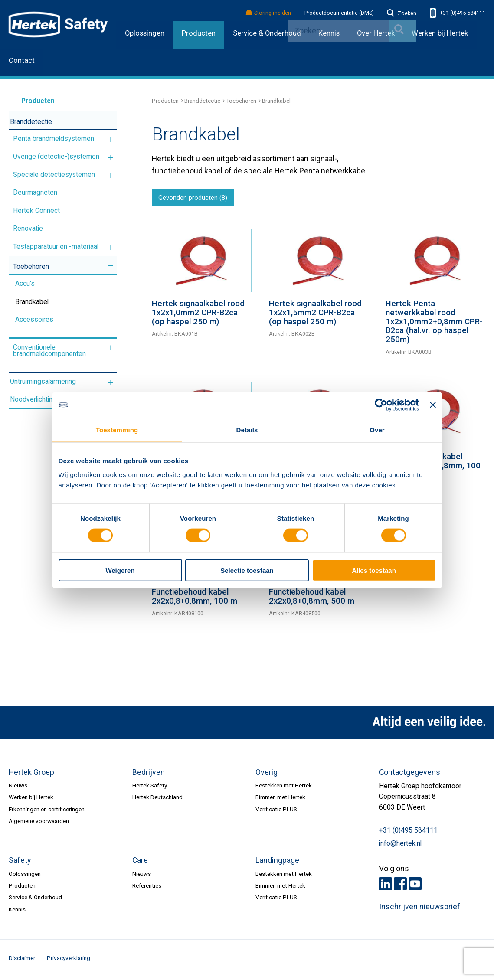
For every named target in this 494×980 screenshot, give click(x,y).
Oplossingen (145, 33)
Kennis (17, 912)
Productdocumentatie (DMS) (339, 13)
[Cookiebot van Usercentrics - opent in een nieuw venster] (381, 405)
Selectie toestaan (247, 570)
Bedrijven (149, 774)
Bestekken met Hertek (284, 788)
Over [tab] (377, 430)
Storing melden (269, 13)
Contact (22, 60)
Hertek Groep (31, 774)
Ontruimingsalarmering (43, 382)
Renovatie (28, 229)
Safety (20, 863)
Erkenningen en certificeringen (47, 811)
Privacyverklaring (69, 960)
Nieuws (18, 788)
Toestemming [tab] (117, 430)
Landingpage (277, 863)
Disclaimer (22, 960)
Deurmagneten (35, 193)
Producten (199, 33)
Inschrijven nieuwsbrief (420, 909)
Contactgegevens (410, 774)
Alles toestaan (374, 570)
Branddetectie (31, 122)
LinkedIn (386, 886)
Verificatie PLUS (276, 811)
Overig (267, 774)
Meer (110, 121)
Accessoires (34, 320)
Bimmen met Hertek (280, 800)
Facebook (400, 886)
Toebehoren (31, 267)
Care (140, 863)
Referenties (147, 888)
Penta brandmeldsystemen (54, 139)
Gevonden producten (196, 199)
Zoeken (402, 13)
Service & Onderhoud (267, 33)
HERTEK (58, 24)
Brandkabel (32, 302)
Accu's (25, 284)
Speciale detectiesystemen (54, 175)
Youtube (415, 886)
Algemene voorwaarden (39, 823)
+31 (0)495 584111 (458, 13)
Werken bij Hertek (440, 33)
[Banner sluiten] (433, 405)
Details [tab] (247, 430)
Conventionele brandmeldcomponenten (49, 351)
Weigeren (120, 570)
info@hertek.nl (400, 846)
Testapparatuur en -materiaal (56, 247)
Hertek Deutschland (157, 800)
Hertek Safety (150, 788)
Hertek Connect (36, 211)
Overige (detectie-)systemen (56, 157)
